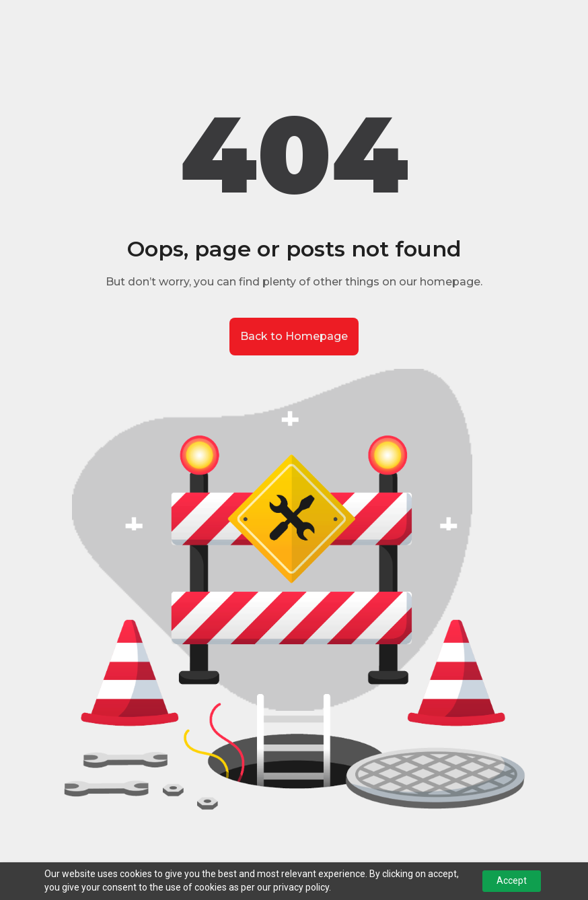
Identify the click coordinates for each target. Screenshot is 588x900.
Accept (512, 880)
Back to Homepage (294, 336)
